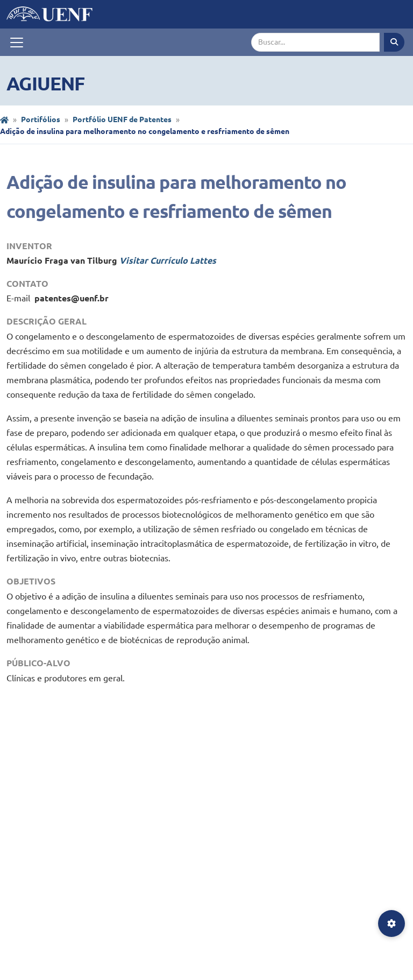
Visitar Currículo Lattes (168, 260)
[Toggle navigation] (17, 43)
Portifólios (41, 119)
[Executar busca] (394, 42)
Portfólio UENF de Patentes (122, 119)
